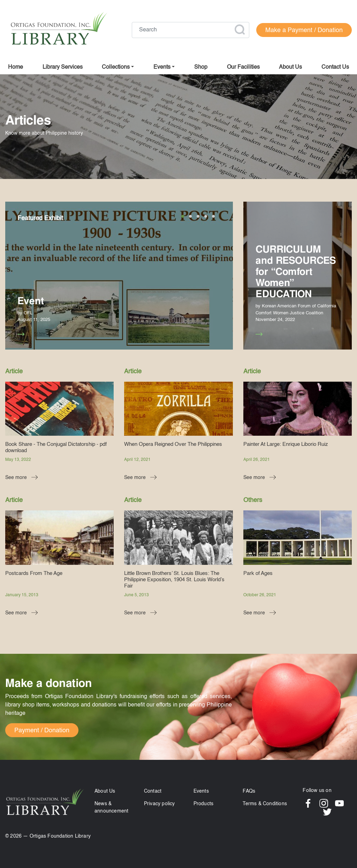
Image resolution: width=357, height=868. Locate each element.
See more (24, 334)
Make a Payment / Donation (304, 30)
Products (204, 804)
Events (201, 791)
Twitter (327, 812)
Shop (201, 67)
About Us (105, 791)
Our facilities (243, 67)
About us (290, 67)
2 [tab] (190, 216)
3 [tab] (198, 216)
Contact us (335, 67)
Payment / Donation (42, 731)
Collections (116, 67)
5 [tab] (213, 216)
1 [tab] (183, 216)
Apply (240, 30)
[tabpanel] (119, 276)
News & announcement (111, 807)
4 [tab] (206, 216)
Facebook (308, 803)
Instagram (324, 803)
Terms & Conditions (265, 804)
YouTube (339, 803)
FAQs (249, 791)
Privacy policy (159, 804)
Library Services (63, 67)
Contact (153, 791)
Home (16, 67)
